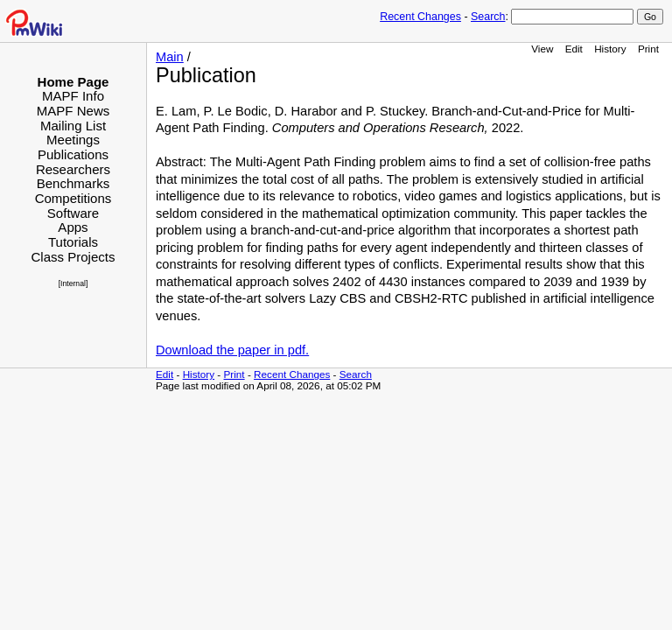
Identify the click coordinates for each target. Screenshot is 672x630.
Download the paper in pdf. (232, 350)
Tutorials (73, 242)
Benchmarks (73, 183)
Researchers (73, 169)
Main (170, 57)
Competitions (73, 198)
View (542, 49)
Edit (574, 49)
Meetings (73, 140)
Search (488, 17)
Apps (73, 227)
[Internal (72, 283)
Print (648, 49)
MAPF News (73, 111)
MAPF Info (73, 96)
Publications (73, 154)
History (610, 49)
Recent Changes (420, 17)
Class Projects (73, 257)
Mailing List (73, 126)
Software (73, 213)
